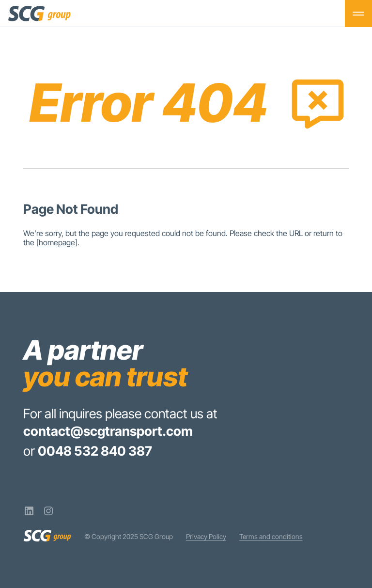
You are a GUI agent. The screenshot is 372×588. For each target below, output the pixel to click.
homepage (57, 242)
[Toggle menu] (358, 14)
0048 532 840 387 (95, 451)
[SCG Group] (39, 14)
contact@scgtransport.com (108, 431)
